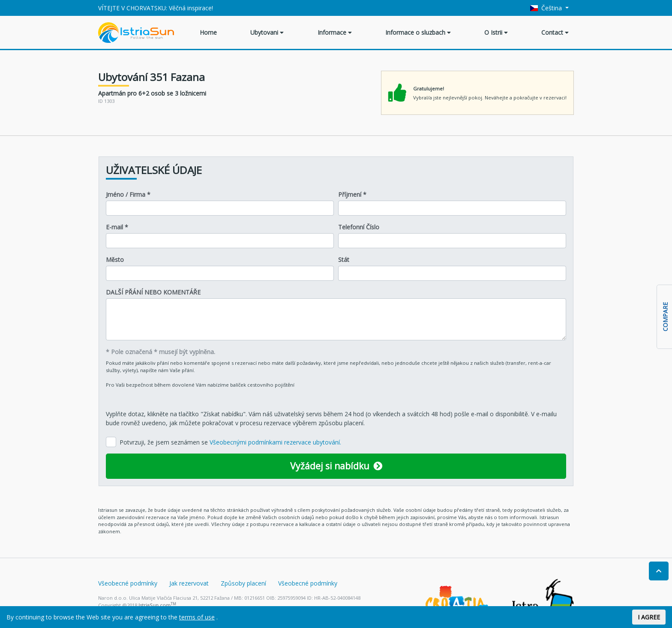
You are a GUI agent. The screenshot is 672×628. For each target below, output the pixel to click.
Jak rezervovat (189, 583)
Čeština (547, 8)
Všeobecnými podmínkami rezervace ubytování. (275, 442)
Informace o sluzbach (418, 32)
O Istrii (496, 32)
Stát (344, 260)
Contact (555, 32)
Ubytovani (267, 32)
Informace (335, 32)
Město (115, 260)
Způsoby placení (243, 583)
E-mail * (117, 227)
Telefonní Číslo (359, 227)
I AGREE (649, 617)
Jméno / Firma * (128, 194)
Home (208, 32)
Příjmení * (352, 194)
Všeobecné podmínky (128, 583)
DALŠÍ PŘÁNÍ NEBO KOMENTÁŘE (153, 292)
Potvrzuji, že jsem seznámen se (230, 442)
